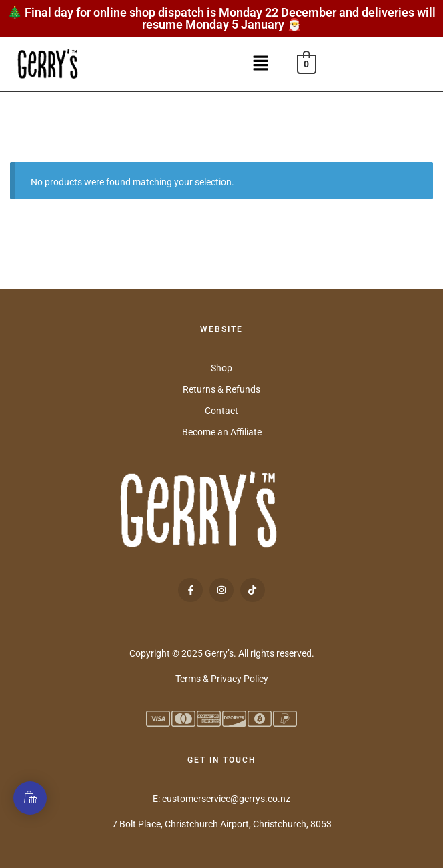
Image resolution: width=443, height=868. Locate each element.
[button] (265, 64)
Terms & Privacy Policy (222, 679)
